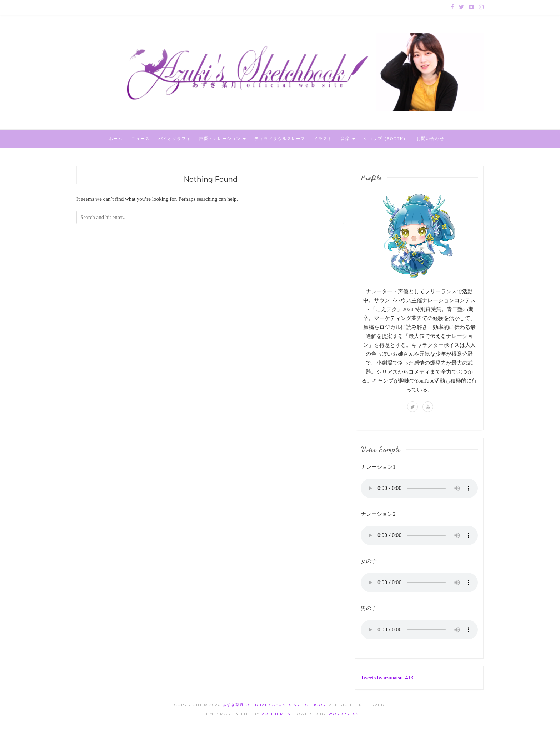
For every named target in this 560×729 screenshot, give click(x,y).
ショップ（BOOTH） (386, 139)
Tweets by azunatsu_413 (387, 678)
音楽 (348, 139)
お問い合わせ (430, 139)
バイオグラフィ (174, 139)
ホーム (116, 139)
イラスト (323, 139)
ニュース (140, 139)
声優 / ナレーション (222, 139)
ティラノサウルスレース (280, 139)
